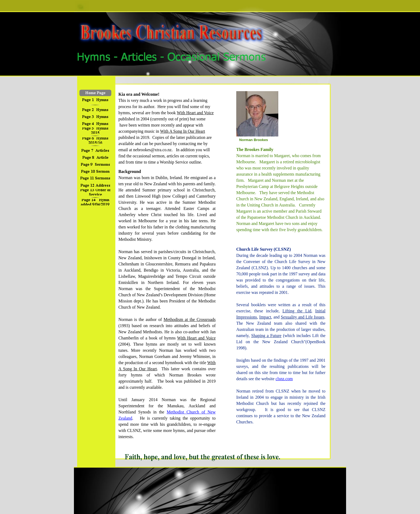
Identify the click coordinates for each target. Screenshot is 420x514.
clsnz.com (284, 379)
